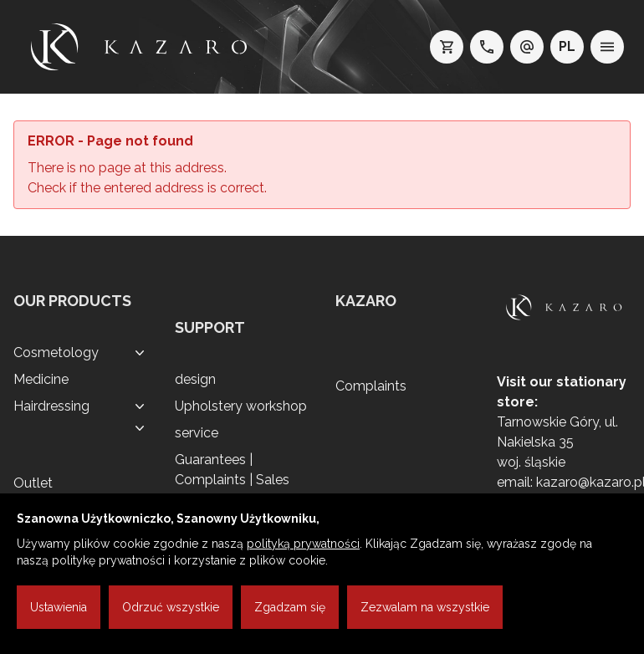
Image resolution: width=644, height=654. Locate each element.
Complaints (371, 386)
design (195, 379)
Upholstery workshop (241, 406)
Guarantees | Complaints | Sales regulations (232, 480)
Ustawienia (59, 607)
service (197, 433)
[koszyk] (447, 47)
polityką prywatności (303, 544)
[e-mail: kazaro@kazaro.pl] (527, 47)
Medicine (41, 379)
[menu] (607, 47)
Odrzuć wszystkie (171, 607)
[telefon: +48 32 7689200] (487, 47)
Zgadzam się (290, 607)
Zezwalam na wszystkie (425, 607)
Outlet (33, 483)
